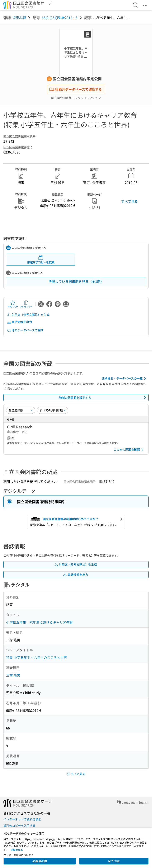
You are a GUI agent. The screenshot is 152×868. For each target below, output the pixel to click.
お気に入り (13, 304)
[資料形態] (53, 410)
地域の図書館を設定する (103, 398)
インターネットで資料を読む (22, 819)
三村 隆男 (13, 675)
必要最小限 (40, 861)
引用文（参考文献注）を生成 (28, 315)
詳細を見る (17, 850)
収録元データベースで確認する (76, 89)
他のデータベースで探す (25, 330)
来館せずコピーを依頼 (41, 260)
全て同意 (114, 861)
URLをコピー (26, 304)
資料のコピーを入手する (19, 825)
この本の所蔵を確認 (129, 450)
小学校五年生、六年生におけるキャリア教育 (39, 622)
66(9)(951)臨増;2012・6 (60, 18)
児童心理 (19, 18)
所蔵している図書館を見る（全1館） (76, 281)
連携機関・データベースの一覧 (125, 379)
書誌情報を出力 (19, 322)
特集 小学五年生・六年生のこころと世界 (37, 657)
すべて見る (129, 201)
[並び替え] (21, 410)
